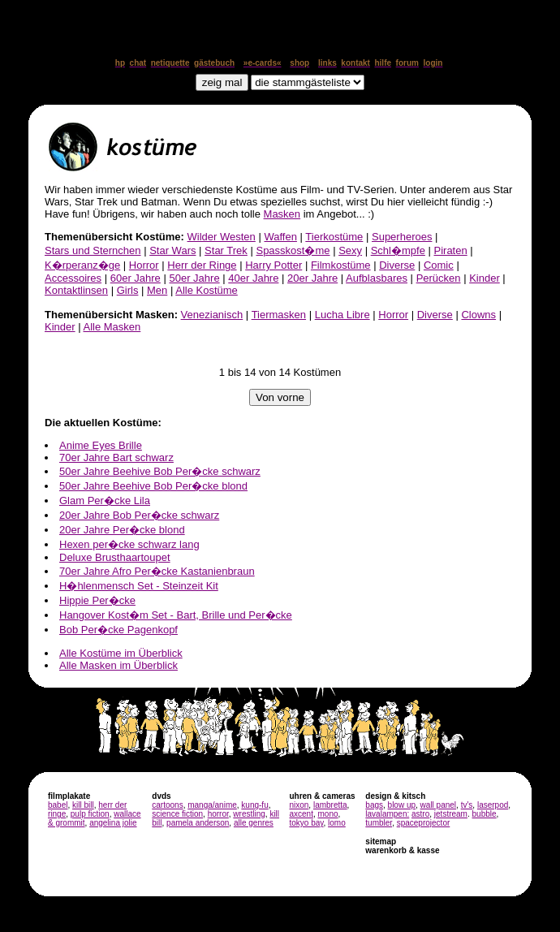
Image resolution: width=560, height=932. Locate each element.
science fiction (177, 814)
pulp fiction (90, 814)
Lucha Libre (342, 315)
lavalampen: (387, 814)
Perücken (439, 278)
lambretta (330, 805)
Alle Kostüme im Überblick (121, 653)
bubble (485, 814)
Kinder (485, 278)
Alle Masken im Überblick (118, 665)
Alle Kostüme (207, 290)
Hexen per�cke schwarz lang (129, 544)
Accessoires (73, 278)
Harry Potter (274, 265)
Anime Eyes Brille (101, 445)
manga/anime (212, 805)
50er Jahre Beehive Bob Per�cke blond (153, 486)
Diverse (397, 265)
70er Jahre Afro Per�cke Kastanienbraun (157, 571)
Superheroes (402, 237)
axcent (301, 814)
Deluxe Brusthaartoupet (115, 557)
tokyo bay (306, 823)
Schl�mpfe (398, 250)
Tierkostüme (334, 237)
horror (218, 814)
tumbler (379, 823)
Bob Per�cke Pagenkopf (118, 630)
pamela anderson (198, 823)
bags (374, 805)
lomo (337, 823)
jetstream (451, 814)
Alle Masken (112, 327)
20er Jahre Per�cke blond (122, 530)
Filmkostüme (341, 265)
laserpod (493, 805)
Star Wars (172, 250)
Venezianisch (212, 315)
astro (420, 814)
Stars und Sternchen (93, 250)
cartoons (167, 805)
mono (327, 814)
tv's (467, 805)
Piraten (451, 250)
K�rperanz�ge (82, 265)
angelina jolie (113, 823)
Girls (128, 290)
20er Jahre (312, 278)
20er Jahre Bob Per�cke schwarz (139, 515)
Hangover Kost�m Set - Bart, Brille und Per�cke (176, 615)
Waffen (280, 237)
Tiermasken (279, 315)
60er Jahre (136, 278)
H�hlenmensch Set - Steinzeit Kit (139, 586)
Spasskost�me (293, 250)
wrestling (249, 814)
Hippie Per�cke (97, 600)
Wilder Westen (222, 237)
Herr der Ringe (202, 265)
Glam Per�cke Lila (105, 501)
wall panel (438, 805)
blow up (402, 805)
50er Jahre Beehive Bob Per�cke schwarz (160, 471)
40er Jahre (253, 278)
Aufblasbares (377, 278)
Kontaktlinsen (76, 290)
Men (157, 290)
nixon (299, 805)
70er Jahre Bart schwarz (116, 457)
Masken (282, 214)
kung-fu (254, 805)
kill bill (83, 805)
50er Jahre (194, 278)
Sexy (350, 250)
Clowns (478, 315)
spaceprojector (424, 823)
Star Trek (226, 250)
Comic (439, 265)
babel (58, 805)
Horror (144, 265)
